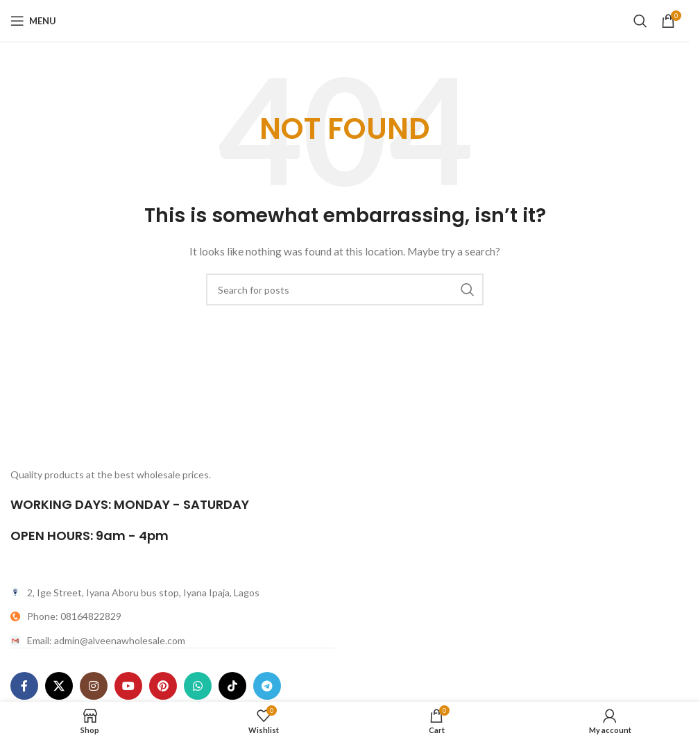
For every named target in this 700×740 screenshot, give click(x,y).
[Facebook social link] (24, 686)
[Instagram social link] (94, 686)
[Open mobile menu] (33, 21)
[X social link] (59, 686)
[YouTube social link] (128, 686)
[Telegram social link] (267, 686)
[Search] (640, 21)
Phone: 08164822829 (74, 616)
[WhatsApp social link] (198, 686)
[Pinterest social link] (163, 686)
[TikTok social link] (232, 686)
